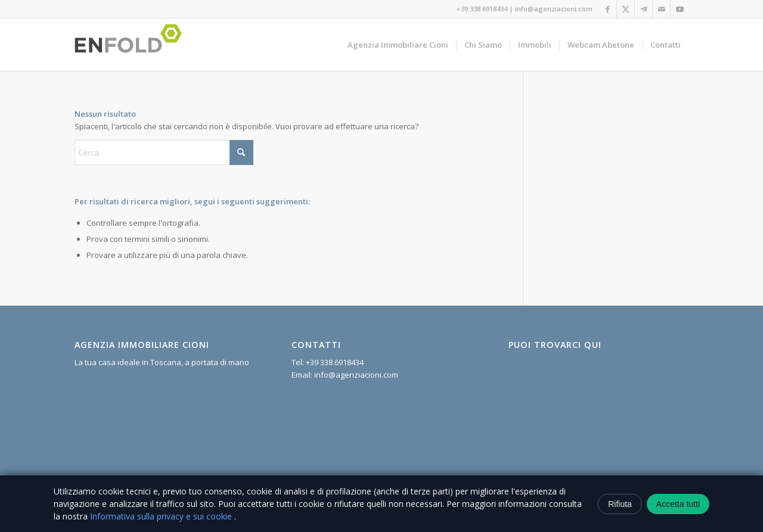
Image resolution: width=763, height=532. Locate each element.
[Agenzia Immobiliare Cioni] (132, 45)
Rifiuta (620, 504)
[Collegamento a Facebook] (608, 9)
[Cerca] (164, 153)
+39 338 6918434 (482, 9)
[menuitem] (398, 45)
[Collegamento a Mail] (661, 9)
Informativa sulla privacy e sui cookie (162, 516)
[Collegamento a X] (626, 9)
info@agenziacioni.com (554, 9)
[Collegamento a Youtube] (680, 9)
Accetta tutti (678, 504)
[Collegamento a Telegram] (643, 9)
